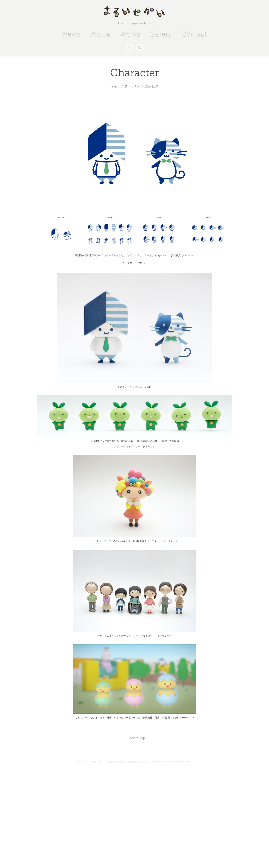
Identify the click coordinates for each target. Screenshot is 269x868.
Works (130, 34)
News (71, 34)
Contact (194, 34)
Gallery (160, 34)
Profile (100, 34)
